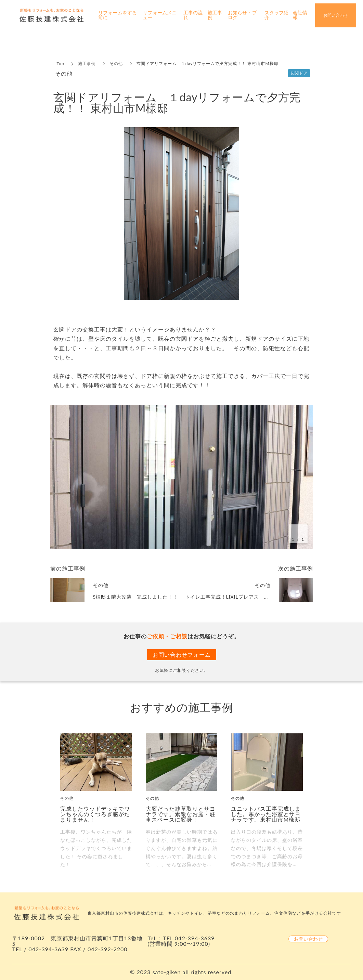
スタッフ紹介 (277, 15)
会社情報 (300, 15)
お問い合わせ (308, 939)
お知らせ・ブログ (242, 15)
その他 (116, 63)
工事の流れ (193, 15)
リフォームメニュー (160, 15)
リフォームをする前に (118, 15)
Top (61, 63)
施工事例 (87, 63)
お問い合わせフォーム (182, 655)
